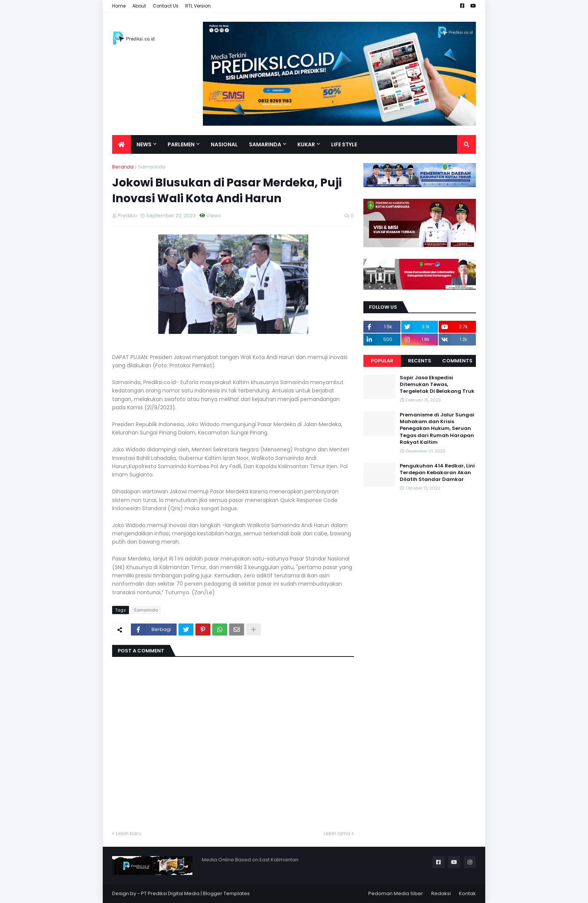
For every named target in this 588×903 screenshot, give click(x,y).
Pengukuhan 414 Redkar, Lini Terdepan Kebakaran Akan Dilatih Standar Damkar (437, 473)
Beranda (123, 167)
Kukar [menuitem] (306, 144)
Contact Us (166, 6)
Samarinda (152, 167)
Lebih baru (129, 833)
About (139, 6)
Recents (420, 361)
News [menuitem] (144, 144)
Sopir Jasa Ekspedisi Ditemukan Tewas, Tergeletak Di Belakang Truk (437, 385)
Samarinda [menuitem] (265, 144)
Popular (382, 361)
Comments (457, 361)
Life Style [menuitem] (344, 144)
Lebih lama (337, 833)
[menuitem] (121, 144)
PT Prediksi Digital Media (170, 893)
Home (119, 6)
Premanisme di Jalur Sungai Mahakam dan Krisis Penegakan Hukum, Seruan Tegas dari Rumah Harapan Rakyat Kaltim (437, 429)
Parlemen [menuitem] (181, 144)
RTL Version (198, 6)
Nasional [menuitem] (224, 144)
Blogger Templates (226, 893)
